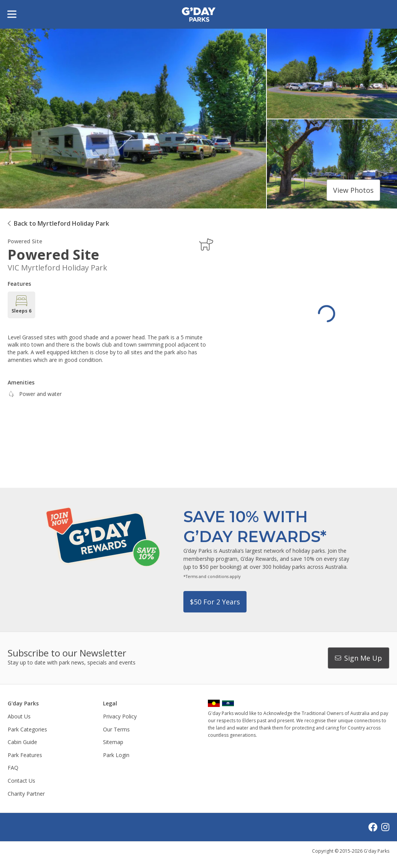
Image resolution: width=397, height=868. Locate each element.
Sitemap (113, 742)
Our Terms (116, 729)
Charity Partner (26, 794)
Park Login (116, 755)
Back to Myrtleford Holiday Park (61, 223)
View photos (353, 190)
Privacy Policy (120, 716)
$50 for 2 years (215, 602)
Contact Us (21, 781)
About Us (19, 716)
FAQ (13, 768)
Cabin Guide (22, 742)
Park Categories (27, 729)
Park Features (25, 755)
